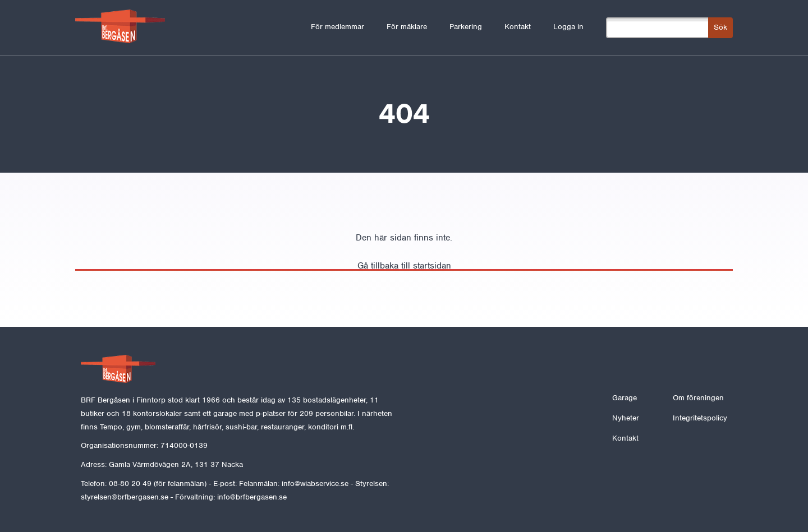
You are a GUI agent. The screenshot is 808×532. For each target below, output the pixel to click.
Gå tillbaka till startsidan (404, 266)
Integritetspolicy (700, 418)
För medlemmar (338, 27)
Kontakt (518, 27)
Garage (625, 398)
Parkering (466, 27)
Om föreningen (698, 398)
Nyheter (626, 418)
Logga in (568, 27)
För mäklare (407, 27)
